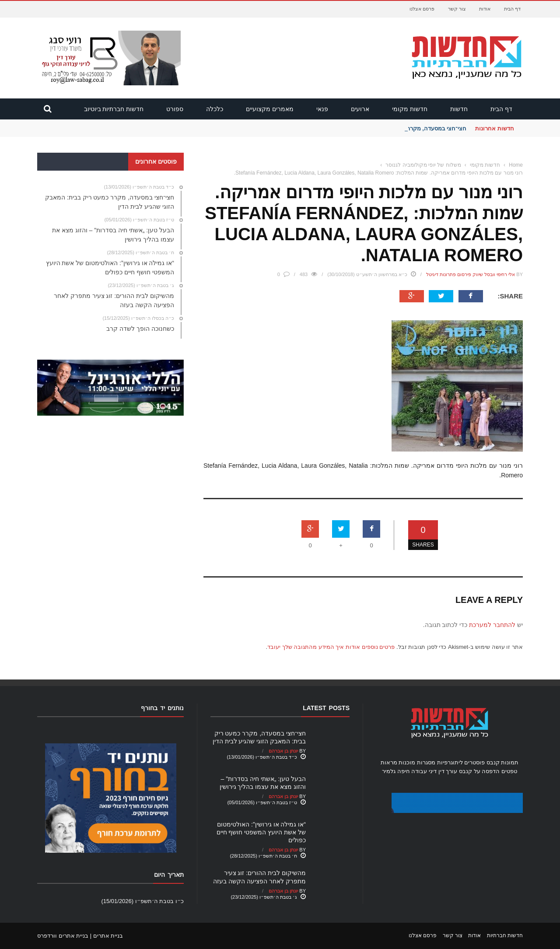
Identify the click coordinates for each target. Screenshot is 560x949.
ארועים (360, 109)
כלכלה (215, 109)
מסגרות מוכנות (417, 762)
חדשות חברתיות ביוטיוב (114, 109)
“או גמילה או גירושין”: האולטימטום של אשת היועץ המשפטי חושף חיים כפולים (261, 832)
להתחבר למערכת (492, 625)
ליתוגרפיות (450, 762)
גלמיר (389, 771)
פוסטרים (474, 762)
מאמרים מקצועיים (270, 109)
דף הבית (512, 9)
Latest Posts (326, 708)
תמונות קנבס (503, 762)
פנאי (322, 109)
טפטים (509, 771)
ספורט (175, 109)
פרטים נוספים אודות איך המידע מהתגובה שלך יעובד (331, 647)
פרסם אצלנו (422, 9)
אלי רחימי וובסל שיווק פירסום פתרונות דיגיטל (471, 274)
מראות (389, 762)
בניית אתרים (108, 936)
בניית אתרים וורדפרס (63, 936)
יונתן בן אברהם (283, 751)
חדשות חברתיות (505, 935)
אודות (485, 9)
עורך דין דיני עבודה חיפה (427, 771)
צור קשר (457, 9)
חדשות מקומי (410, 109)
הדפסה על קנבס (479, 771)
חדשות (459, 109)
